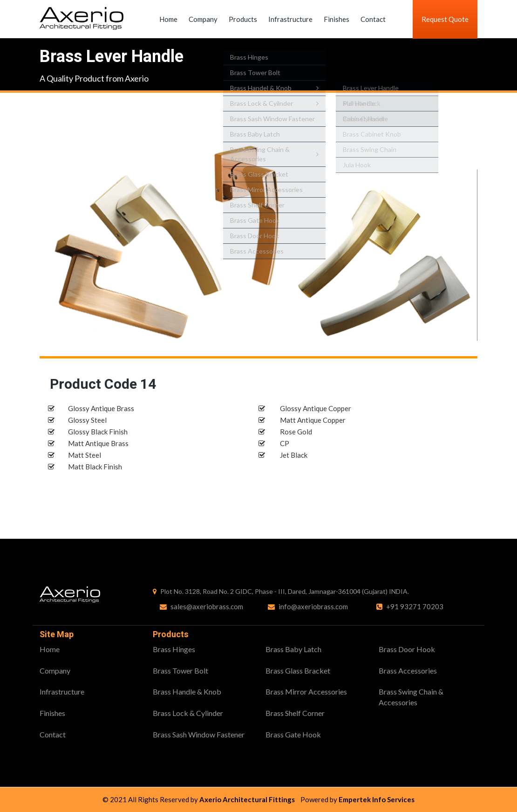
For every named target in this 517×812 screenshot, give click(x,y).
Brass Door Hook (407, 649)
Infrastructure (290, 19)
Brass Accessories (408, 671)
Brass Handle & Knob (187, 692)
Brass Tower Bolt (180, 671)
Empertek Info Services (377, 799)
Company (203, 19)
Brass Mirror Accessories (306, 692)
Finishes (337, 19)
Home (168, 19)
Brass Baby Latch (293, 649)
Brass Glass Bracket (298, 671)
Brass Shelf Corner (295, 713)
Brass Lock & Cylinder (188, 713)
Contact (373, 19)
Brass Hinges (174, 649)
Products (243, 19)
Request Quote (445, 19)
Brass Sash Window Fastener (199, 734)
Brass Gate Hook (293, 734)
